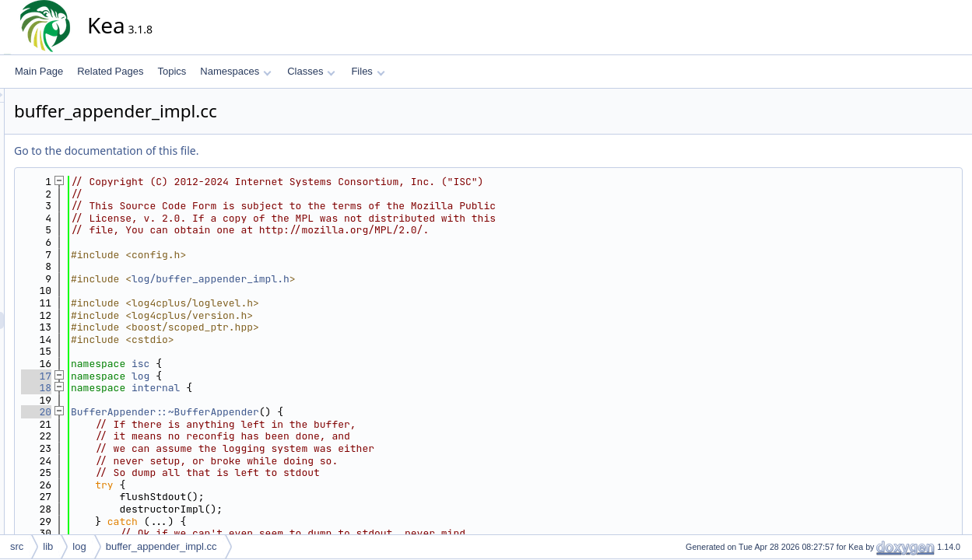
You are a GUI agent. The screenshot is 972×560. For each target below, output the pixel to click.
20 (176, 412)
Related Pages (110, 71)
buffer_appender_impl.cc (161, 546)
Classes (311, 71)
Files (368, 71)
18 (176, 388)
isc (281, 364)
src (17, 546)
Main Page (39, 71)
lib (48, 546)
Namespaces (235, 71)
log (281, 376)
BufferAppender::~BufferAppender (305, 412)
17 (176, 376)
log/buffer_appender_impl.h (351, 279)
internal (296, 388)
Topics (172, 71)
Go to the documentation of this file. (246, 150)
